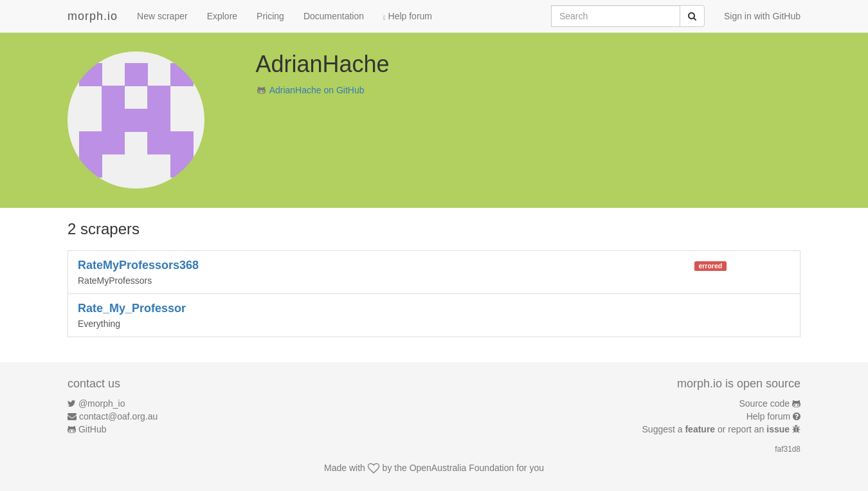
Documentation (334, 16)
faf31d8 (788, 449)
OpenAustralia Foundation (462, 468)
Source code (765, 403)
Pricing (270, 16)
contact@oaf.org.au (118, 416)
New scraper (162, 16)
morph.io (93, 16)
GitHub (93, 429)
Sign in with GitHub (762, 16)
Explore (222, 16)
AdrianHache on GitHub (317, 90)
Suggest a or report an (717, 429)
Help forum (408, 16)
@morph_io (102, 403)
